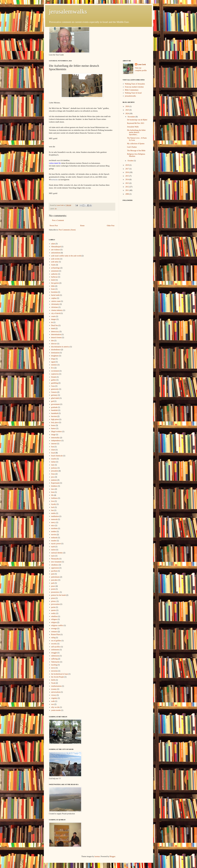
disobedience (56, 350)
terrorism (54, 671)
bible (53, 286)
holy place (55, 422)
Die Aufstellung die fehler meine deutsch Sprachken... (136, 132)
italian (53, 462)
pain (53, 574)
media (53, 513)
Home (82, 226)
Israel (53, 453)
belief (53, 280)
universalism (56, 692)
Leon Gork (142, 65)
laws (53, 489)
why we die (55, 707)
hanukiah (54, 410)
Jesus (53, 474)
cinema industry (57, 310)
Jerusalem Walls (133, 127)
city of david (56, 313)
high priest (55, 419)
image (53, 435)
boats (53, 289)
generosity (55, 389)
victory (54, 695)
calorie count (56, 301)
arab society (55, 259)
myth (53, 547)
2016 (127, 172)
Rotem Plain (56, 635)
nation (53, 550)
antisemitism (56, 253)
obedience (55, 565)
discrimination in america (60, 347)
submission (55, 656)
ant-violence (56, 250)
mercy (53, 522)
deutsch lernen (56, 338)
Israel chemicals (57, 456)
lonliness (54, 498)
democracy (55, 332)
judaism (54, 480)
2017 (127, 169)
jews (53, 477)
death (53, 328)
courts (53, 316)
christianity (55, 304)
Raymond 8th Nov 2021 (136, 123)
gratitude (54, 407)
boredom (54, 292)
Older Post (111, 226)
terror (53, 668)
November (131, 117)
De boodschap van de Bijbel (137, 120)
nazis (53, 556)
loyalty (54, 504)
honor (53, 425)
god (53, 401)
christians (55, 307)
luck (53, 507)
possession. (55, 592)
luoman (97, 856)
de (56, 209)
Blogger (112, 856)
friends (54, 377)
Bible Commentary (132, 90)
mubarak (54, 538)
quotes (54, 610)
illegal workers (57, 432)
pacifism (54, 571)
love (53, 501)
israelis (54, 459)
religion (54, 622)
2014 (127, 179)
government (55, 404)
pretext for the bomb (59, 595)
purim (53, 607)
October (131, 161)
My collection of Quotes (136, 144)
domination (55, 353)
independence (56, 441)
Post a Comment (58, 220)
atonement (55, 271)
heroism (54, 416)
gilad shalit (55, 398)
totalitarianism (56, 686)
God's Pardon (132, 147)
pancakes (54, 580)
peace (53, 586)
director (54, 344)
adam (53, 244)
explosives (55, 374)
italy (53, 465)
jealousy (54, 468)
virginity (54, 698)
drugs (53, 359)
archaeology (56, 268)
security (54, 644)
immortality (55, 438)
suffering (54, 659)
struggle (54, 653)
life (52, 495)
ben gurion (55, 283)
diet (53, 341)
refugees (54, 619)
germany (54, 395)
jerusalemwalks (68, 11)
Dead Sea (55, 325)
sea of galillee (56, 641)
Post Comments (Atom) (67, 230)
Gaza (53, 386)
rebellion (54, 616)
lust (52, 510)
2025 (127, 110)
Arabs (53, 265)
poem (53, 589)
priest (53, 598)
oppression (55, 568)
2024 (127, 114)
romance (54, 632)
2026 (127, 106)
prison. (54, 601)
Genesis (54, 392)
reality (54, 613)
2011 (127, 190)
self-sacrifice (56, 647)
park (53, 583)
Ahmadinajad (56, 247)
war (53, 704)
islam (53, 450)
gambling (55, 383)
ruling (53, 638)
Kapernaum (55, 483)
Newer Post (54, 226)
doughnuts (55, 356)
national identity (57, 553)
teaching (54, 665)
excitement (55, 371)
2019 (127, 165)
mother (54, 531)
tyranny (54, 689)
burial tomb (55, 295)
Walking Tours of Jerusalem (135, 84)
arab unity (55, 262)
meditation (55, 516)
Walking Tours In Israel (133, 93)
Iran (53, 447)
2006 (127, 194)
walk (53, 701)
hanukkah (55, 413)
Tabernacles (55, 662)
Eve (53, 368)
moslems (54, 528)
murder (54, 541)
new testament (56, 562)
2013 (127, 183)
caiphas (54, 298)
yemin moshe (56, 710)
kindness (54, 486)
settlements (55, 650)
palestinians (55, 577)
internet (54, 444)
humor (54, 428)
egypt (53, 362)
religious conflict (57, 625)
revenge (54, 629)
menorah (54, 519)
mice (53, 525)
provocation (55, 604)
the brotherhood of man (60, 674)
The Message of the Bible (136, 151)
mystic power (56, 544)
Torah (53, 683)
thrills (53, 680)
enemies (54, 365)
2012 (127, 187)
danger (54, 319)
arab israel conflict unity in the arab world (66, 256)
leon (53, 492)
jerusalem (55, 471)
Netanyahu (55, 559)
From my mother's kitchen (134, 87)
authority (54, 274)
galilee (54, 380)
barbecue (54, 277)
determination (56, 334)
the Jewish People (58, 677)
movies (54, 535)
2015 (127, 176)
